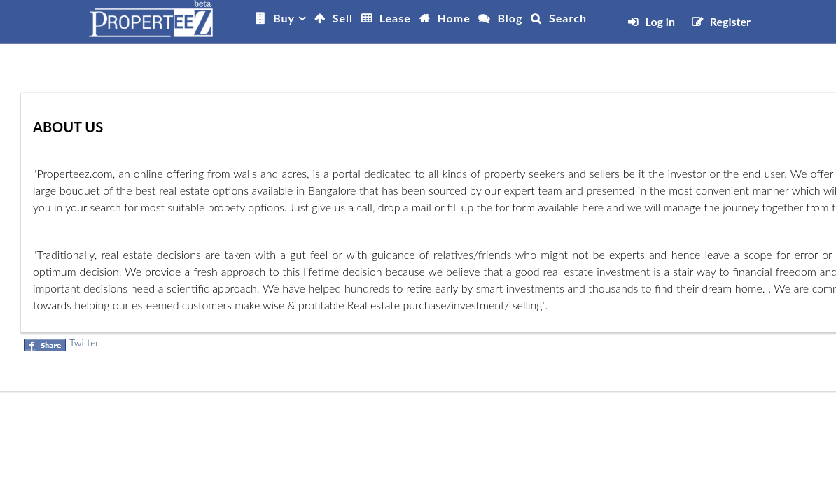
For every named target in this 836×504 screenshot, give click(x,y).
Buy (284, 18)
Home (454, 18)
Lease (395, 18)
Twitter (84, 343)
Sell (343, 18)
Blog (510, 18)
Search (568, 18)
